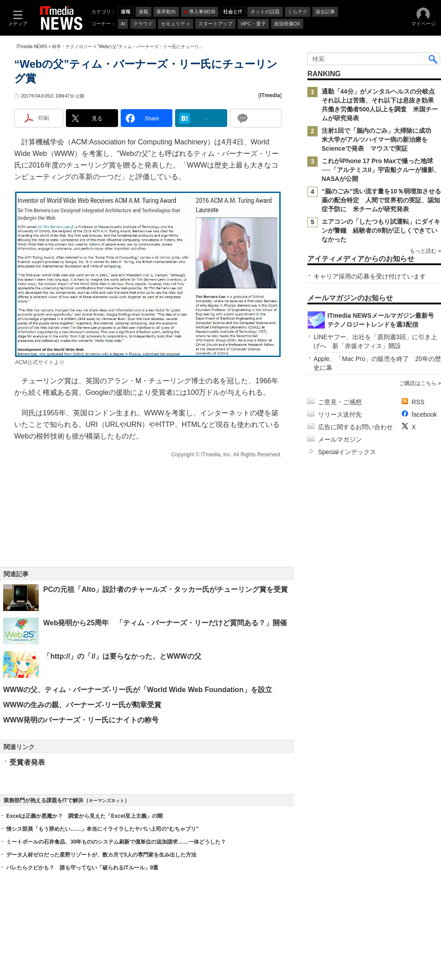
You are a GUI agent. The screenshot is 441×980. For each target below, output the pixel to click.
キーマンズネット (106, 801)
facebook (424, 414)
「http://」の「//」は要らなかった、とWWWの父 (122, 656)
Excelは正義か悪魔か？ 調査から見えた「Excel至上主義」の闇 (84, 816)
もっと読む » (425, 251)
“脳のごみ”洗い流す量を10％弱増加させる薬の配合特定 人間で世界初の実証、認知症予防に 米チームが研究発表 (381, 200)
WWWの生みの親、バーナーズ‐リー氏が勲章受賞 (82, 705)
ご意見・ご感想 (340, 402)
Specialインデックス (347, 452)
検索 (433, 59)
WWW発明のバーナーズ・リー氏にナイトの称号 (81, 720)
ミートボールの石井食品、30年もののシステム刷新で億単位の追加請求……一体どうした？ (116, 842)
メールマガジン (340, 439)
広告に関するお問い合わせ (355, 427)
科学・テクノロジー (72, 47)
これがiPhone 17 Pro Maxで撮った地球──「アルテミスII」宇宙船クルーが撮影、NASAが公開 (381, 170)
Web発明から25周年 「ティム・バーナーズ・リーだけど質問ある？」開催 (165, 623)
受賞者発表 (27, 762)
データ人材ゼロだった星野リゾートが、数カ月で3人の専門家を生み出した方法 (101, 855)
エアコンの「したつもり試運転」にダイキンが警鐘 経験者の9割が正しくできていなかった (381, 230)
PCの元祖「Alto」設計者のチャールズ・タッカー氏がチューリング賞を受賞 (165, 589)
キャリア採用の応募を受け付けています (370, 276)
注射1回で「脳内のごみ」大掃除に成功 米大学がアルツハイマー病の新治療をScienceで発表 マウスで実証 (380, 139)
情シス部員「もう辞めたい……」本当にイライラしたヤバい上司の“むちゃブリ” (102, 829)
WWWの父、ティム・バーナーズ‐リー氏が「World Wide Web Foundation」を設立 (138, 690)
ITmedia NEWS (32, 47)
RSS (418, 402)
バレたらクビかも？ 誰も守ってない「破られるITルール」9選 (82, 868)
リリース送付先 (340, 414)
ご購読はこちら (418, 383)
